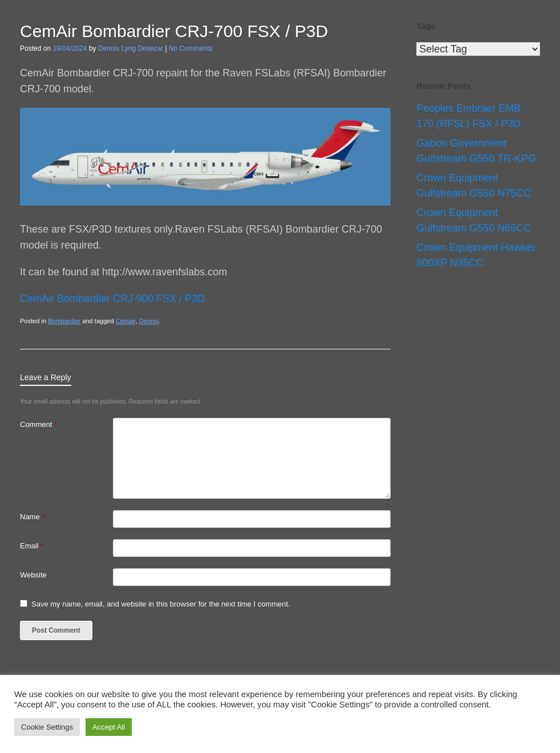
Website (33, 575)
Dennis (149, 321)
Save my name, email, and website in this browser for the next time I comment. (161, 604)
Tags (426, 26)
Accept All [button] (109, 727)
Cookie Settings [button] (47, 727)
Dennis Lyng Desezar (131, 48)
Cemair (126, 321)
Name (32, 517)
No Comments (191, 48)
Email (32, 546)
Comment (38, 424)
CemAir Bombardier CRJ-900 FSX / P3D (112, 299)
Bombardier (64, 321)
